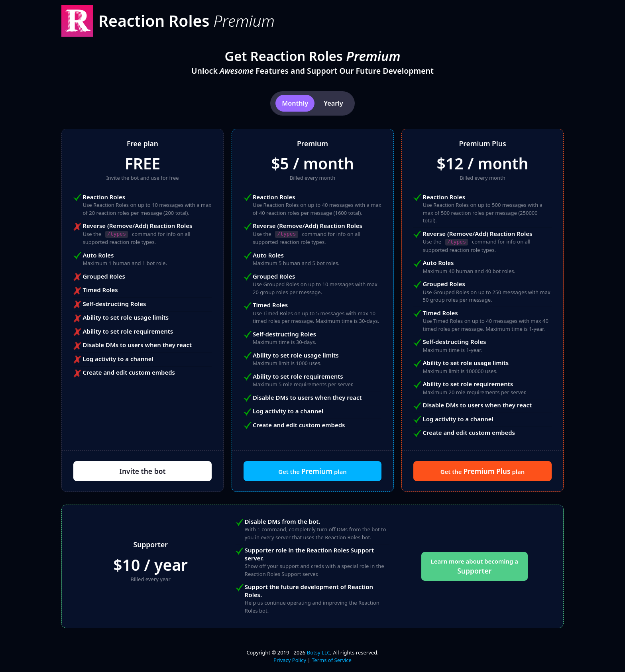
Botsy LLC (319, 652)
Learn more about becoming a (475, 566)
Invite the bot (142, 471)
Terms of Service (332, 660)
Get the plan (312, 471)
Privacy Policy (290, 660)
